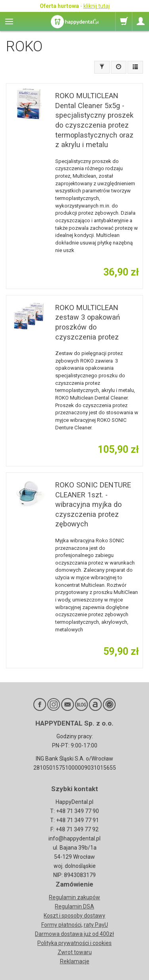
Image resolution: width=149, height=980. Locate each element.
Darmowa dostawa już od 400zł (74, 934)
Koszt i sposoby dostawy (74, 916)
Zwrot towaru (75, 952)
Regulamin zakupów (74, 897)
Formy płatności (61, 925)
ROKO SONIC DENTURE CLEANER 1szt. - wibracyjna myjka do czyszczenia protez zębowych (93, 504)
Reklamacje (75, 961)
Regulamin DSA (74, 906)
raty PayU (96, 925)
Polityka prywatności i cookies (74, 943)
